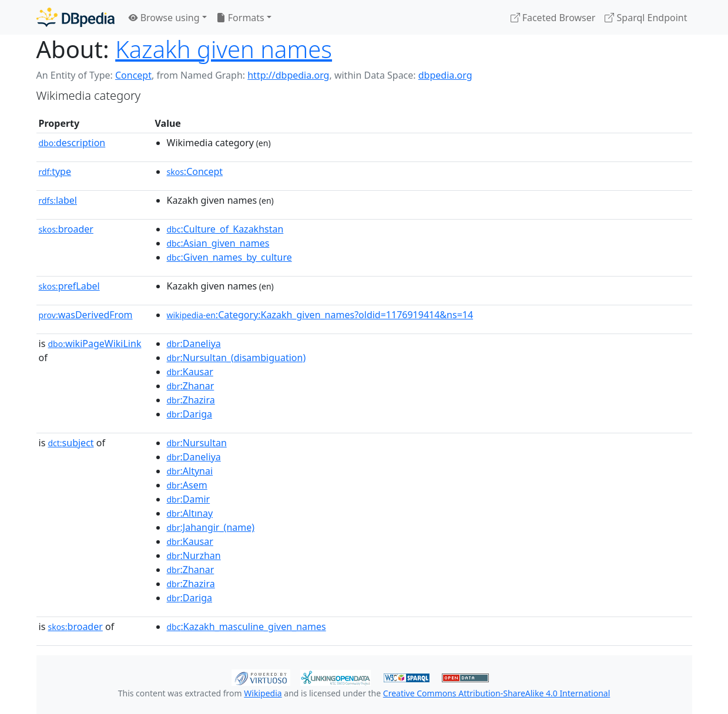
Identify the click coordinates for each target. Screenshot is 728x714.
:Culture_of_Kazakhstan (225, 229)
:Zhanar (191, 386)
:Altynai (190, 471)
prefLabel (69, 286)
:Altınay (190, 513)
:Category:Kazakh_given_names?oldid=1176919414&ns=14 (320, 315)
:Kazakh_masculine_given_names (246, 627)
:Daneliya (194, 343)
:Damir (189, 499)
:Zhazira (191, 400)
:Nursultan (197, 443)
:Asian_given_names (218, 243)
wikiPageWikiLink (94, 343)
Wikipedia (263, 693)
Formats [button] (240, 18)
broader (66, 229)
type (55, 171)
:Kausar (190, 372)
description (72, 143)
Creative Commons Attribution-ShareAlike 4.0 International (496, 693)
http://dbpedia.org (288, 75)
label (58, 200)
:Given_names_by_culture (229, 257)
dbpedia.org (445, 75)
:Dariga (190, 414)
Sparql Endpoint (646, 18)
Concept (133, 75)
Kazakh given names (224, 49)
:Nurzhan (194, 555)
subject (71, 443)
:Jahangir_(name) (211, 527)
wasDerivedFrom (86, 315)
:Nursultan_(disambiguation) (236, 358)
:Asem (187, 485)
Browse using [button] (164, 18)
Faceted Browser (553, 18)
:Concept (195, 171)
